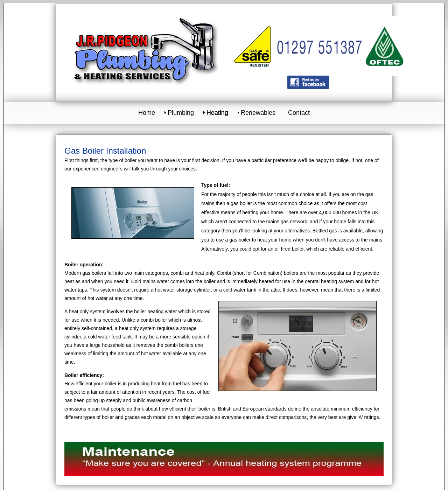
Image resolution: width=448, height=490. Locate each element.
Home (147, 113)
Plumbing (181, 113)
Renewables (258, 113)
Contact (299, 113)
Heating (217, 113)
